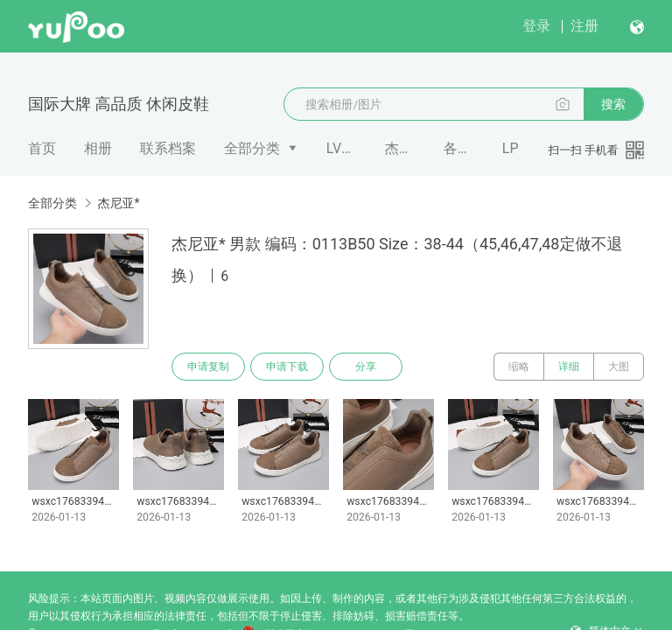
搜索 (613, 104)
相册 (98, 148)
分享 (366, 367)
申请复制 (208, 367)
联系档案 (168, 148)
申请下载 (287, 367)
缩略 (519, 367)
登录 (536, 26)
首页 (42, 148)
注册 (584, 26)
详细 (569, 367)
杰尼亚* (400, 148)
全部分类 (252, 148)
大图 (619, 367)
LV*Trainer (342, 148)
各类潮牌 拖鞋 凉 (459, 148)
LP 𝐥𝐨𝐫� (518, 148)
